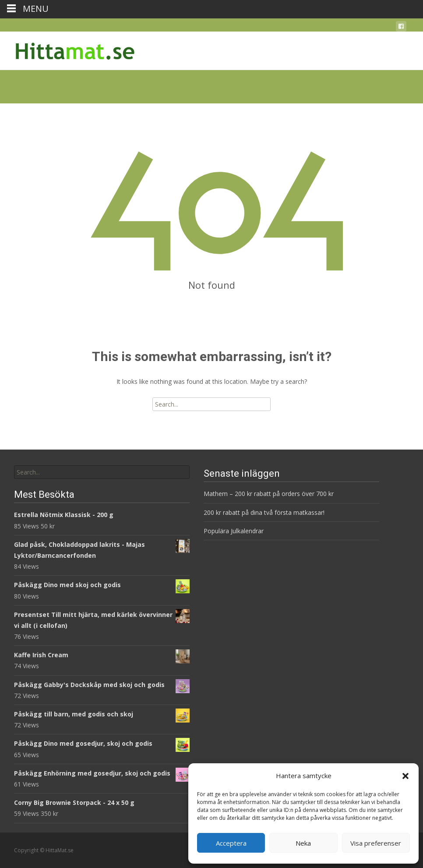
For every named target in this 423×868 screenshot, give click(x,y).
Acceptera (231, 843)
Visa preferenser (376, 843)
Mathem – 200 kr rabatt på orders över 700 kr (270, 494)
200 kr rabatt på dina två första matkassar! (264, 512)
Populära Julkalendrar (234, 531)
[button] (405, 776)
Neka (303, 843)
